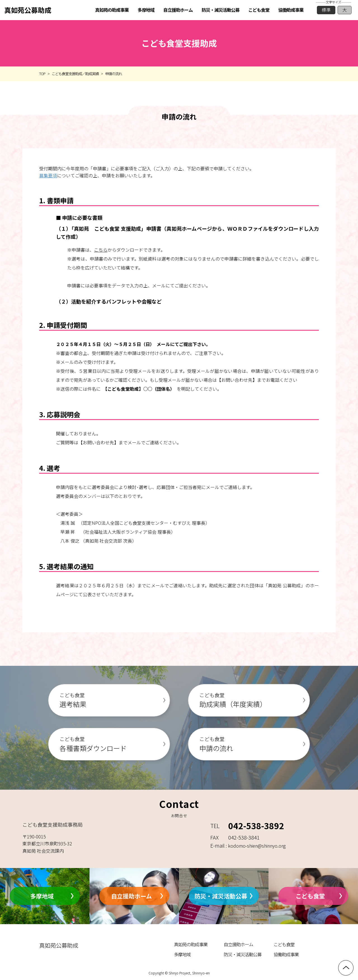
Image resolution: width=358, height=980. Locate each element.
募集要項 (48, 175)
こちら (101, 250)
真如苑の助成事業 (191, 944)
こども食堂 (310, 896)
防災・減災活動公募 (221, 896)
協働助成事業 (286, 954)
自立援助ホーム (131, 896)
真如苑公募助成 (28, 10)
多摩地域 (42, 896)
